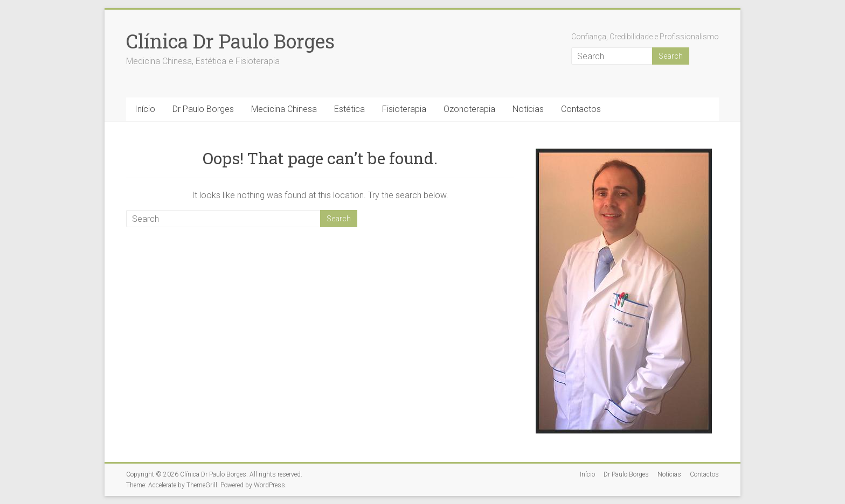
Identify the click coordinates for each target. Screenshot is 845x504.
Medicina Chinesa (284, 109)
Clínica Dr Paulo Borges (230, 41)
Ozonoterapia (469, 109)
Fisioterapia (404, 109)
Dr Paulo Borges (203, 109)
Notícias (528, 109)
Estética (349, 109)
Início (145, 109)
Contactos (581, 109)
